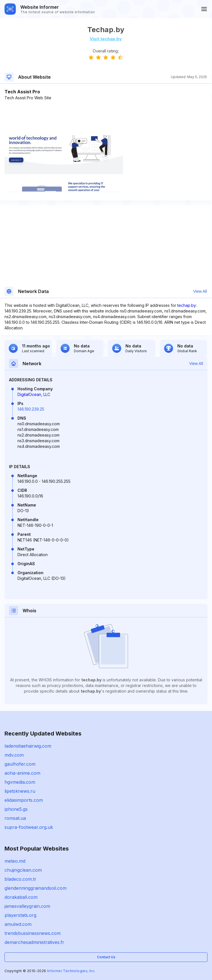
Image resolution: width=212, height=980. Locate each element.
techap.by (187, 305)
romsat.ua (15, 818)
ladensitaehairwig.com (28, 746)
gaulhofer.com (20, 764)
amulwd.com (18, 924)
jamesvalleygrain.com (27, 906)
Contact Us (106, 957)
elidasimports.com (24, 800)
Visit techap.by (106, 39)
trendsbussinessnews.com (33, 933)
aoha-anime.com (22, 773)
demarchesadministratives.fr (34, 942)
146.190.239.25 (31, 409)
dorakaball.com (21, 897)
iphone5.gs (16, 809)
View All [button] (200, 291)
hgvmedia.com (20, 782)
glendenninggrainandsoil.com (36, 888)
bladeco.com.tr (20, 879)
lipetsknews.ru (20, 791)
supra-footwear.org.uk (29, 827)
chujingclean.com (23, 870)
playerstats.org (20, 915)
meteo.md (15, 861)
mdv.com (14, 755)
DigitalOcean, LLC (34, 394)
